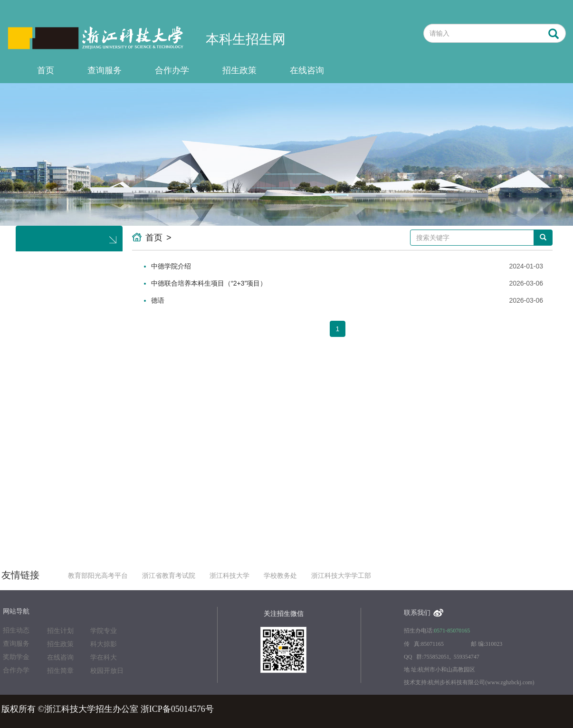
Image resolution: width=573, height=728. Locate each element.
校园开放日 (107, 671)
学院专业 (104, 631)
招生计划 (60, 631)
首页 (46, 70)
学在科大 (104, 657)
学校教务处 (280, 576)
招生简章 (60, 671)
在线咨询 (307, 70)
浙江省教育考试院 (169, 576)
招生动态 (16, 630)
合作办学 (172, 70)
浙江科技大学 (229, 576)
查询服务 (105, 70)
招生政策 (239, 70)
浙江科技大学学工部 (341, 576)
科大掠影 (104, 644)
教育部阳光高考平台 (98, 576)
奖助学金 (16, 657)
